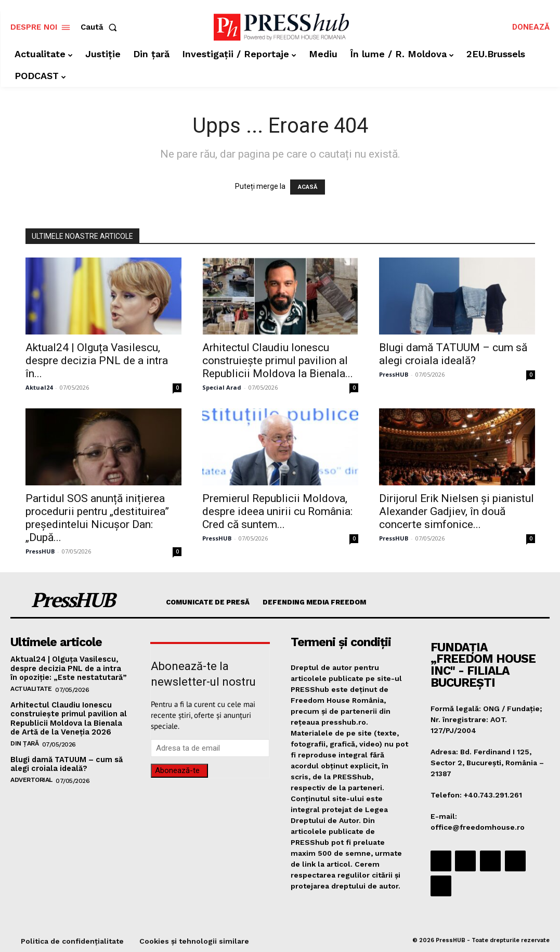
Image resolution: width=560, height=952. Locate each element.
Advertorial (31, 776)
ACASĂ (308, 187)
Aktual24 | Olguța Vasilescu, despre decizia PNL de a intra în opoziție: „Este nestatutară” (69, 668)
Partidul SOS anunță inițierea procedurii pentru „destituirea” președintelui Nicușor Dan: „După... (97, 518)
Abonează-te (177, 770)
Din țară (24, 740)
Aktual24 (39, 387)
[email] (210, 748)
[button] (101, 27)
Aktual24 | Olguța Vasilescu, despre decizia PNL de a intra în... (97, 361)
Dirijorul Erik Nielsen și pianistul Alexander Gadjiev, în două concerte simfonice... (457, 511)
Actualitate (31, 687)
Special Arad (222, 387)
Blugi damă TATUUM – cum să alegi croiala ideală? (453, 354)
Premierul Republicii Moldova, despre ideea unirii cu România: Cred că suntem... (277, 511)
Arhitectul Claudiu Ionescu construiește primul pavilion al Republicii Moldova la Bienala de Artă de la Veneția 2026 (70, 716)
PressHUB (394, 374)
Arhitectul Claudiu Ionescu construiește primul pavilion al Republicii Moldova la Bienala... (278, 361)
